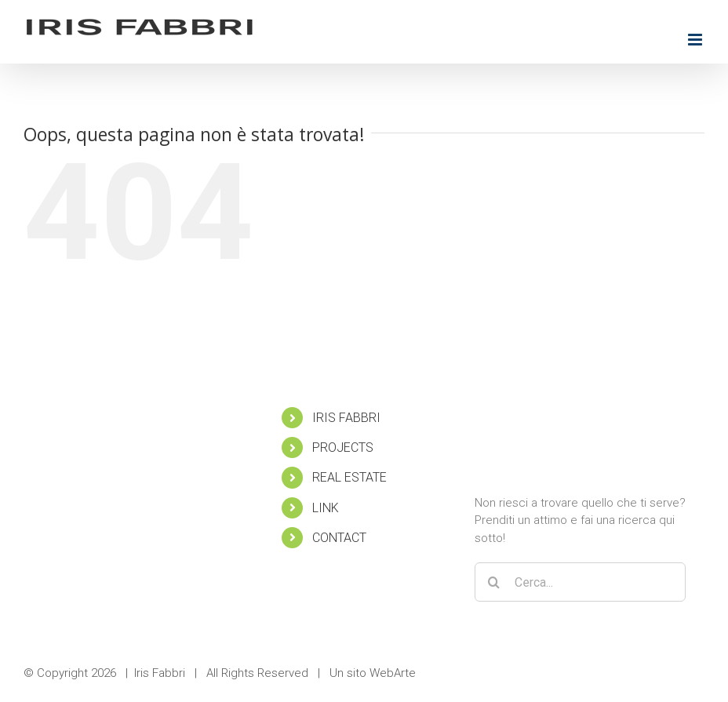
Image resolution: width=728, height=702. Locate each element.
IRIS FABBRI (346, 418)
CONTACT (339, 538)
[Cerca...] (580, 582)
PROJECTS (343, 447)
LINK (326, 508)
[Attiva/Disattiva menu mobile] (696, 40)
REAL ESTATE (349, 477)
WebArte (393, 673)
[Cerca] (494, 582)
